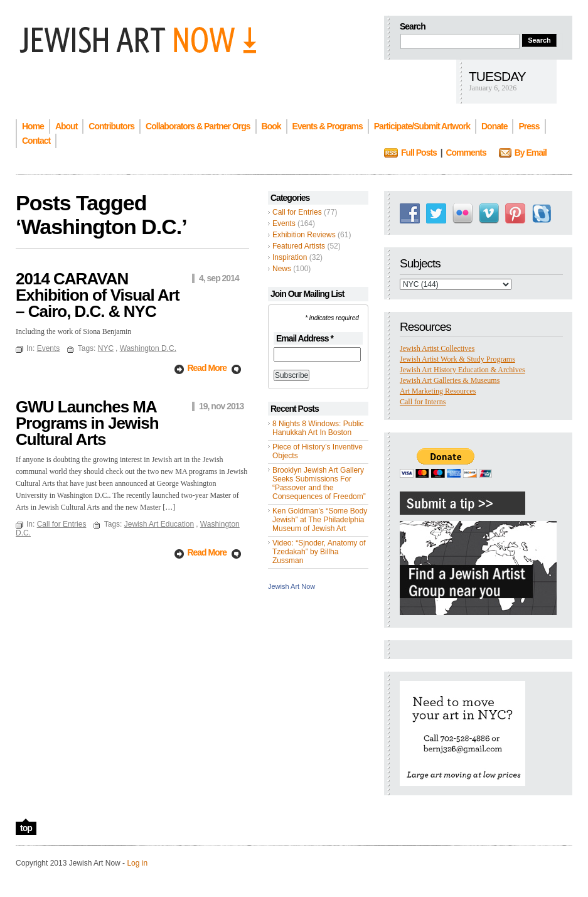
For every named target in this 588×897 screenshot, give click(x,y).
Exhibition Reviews (304, 235)
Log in (137, 863)
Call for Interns (423, 402)
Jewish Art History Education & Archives (462, 370)
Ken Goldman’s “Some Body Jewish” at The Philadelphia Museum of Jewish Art (320, 520)
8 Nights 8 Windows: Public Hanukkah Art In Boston (318, 428)
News (282, 269)
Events (284, 223)
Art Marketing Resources (438, 391)
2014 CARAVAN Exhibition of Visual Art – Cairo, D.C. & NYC (98, 295)
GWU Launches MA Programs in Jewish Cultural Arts (87, 423)
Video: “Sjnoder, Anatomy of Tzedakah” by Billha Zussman (319, 552)
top (26, 828)
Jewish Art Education (159, 524)
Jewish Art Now (291, 586)
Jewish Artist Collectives (437, 348)
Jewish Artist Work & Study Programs (457, 359)
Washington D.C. (148, 348)
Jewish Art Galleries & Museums (450, 380)
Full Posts (419, 153)
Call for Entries (297, 212)
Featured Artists (299, 246)
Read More (207, 368)
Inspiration (290, 257)
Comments (466, 153)
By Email (531, 153)
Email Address (305, 338)
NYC (106, 348)
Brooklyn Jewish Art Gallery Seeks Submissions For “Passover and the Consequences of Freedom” (319, 483)
